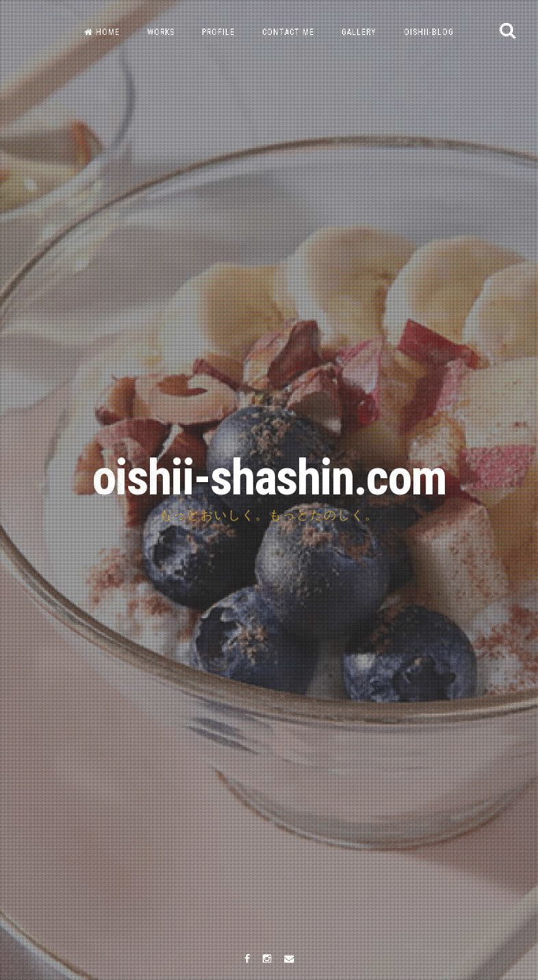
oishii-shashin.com (269, 478)
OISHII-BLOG (429, 32)
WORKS (161, 32)
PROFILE (218, 32)
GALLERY (359, 32)
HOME (102, 32)
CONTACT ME (288, 32)
